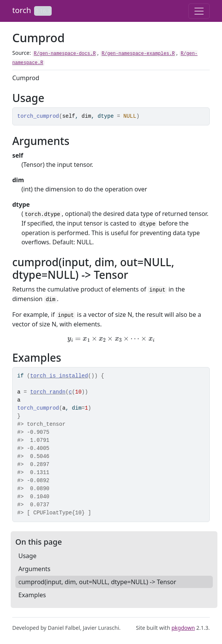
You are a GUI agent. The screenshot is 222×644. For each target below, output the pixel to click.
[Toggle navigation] (199, 11)
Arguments (34, 569)
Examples (32, 595)
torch (22, 10)
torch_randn (48, 392)
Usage (27, 556)
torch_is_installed (59, 376)
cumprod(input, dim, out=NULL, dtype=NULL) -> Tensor (97, 582)
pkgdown (183, 628)
